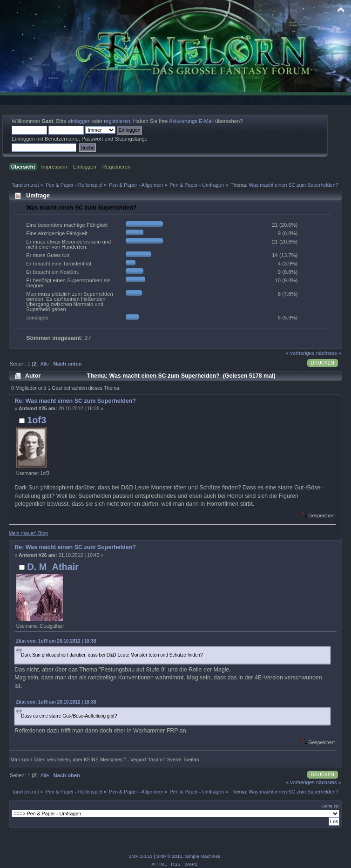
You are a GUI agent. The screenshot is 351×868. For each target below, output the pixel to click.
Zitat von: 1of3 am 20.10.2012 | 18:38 (56, 641)
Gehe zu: (331, 806)
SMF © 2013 (169, 856)
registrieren (117, 121)
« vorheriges (300, 353)
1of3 (37, 420)
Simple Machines (202, 856)
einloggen (79, 121)
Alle (45, 364)
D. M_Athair (53, 567)
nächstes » (329, 353)
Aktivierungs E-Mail (191, 121)
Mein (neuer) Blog (28, 533)
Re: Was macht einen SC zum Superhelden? (75, 401)
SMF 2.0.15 (141, 856)
